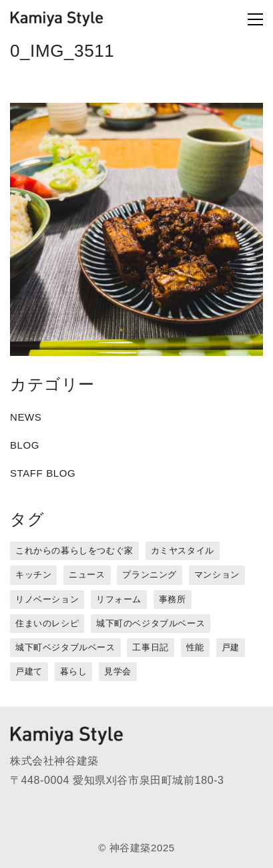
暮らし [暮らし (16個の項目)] (74, 671)
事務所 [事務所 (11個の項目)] (173, 599)
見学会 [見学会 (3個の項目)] (118, 671)
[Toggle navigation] (234, 19)
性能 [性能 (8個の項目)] (195, 647)
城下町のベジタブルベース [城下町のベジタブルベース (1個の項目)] (151, 623)
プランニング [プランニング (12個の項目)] (150, 575)
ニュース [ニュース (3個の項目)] (87, 575)
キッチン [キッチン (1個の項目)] (33, 575)
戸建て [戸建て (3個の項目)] (29, 671)
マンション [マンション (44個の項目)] (217, 575)
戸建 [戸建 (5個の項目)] (231, 647)
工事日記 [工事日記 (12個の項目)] (150, 647)
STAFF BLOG (43, 473)
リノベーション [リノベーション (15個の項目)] (47, 599)
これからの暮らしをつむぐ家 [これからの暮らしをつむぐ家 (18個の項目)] (74, 551)
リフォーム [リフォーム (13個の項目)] (119, 599)
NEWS (26, 417)
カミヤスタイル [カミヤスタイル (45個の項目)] (183, 551)
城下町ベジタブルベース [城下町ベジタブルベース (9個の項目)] (65, 647)
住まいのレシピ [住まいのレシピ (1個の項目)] (47, 623)
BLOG (25, 445)
